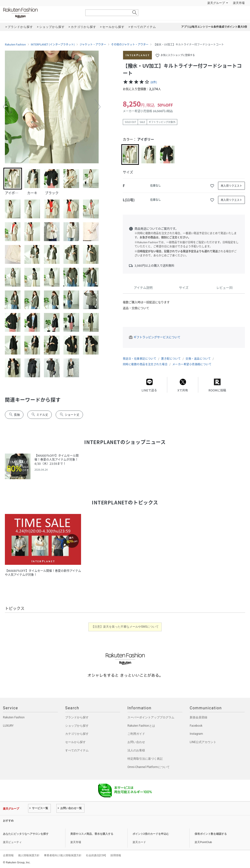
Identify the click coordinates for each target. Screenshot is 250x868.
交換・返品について (198, 359)
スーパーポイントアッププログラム (151, 717)
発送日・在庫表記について (140, 359)
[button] (6, 107)
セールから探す (75, 742)
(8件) (154, 82)
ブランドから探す (77, 717)
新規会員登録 (198, 717)
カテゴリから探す (77, 734)
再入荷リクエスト (231, 186)
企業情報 (8, 855)
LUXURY (8, 726)
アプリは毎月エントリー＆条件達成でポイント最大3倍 (214, 27)
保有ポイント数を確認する (211, 834)
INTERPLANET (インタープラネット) (53, 45)
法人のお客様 (136, 750)
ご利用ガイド (136, 734)
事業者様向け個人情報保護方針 (63, 855)
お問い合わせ (136, 742)
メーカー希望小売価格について (192, 364)
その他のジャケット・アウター (130, 45)
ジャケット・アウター (93, 45)
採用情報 (116, 855)
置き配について (171, 359)
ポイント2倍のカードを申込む (151, 834)
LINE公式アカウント (203, 742)
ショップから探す (77, 726)
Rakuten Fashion (41, 13)
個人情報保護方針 (29, 855)
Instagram (196, 734)
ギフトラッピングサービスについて (157, 337)
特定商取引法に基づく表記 (145, 759)
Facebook (196, 726)
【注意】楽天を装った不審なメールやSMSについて (125, 627)
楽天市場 (239, 3)
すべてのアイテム (77, 750)
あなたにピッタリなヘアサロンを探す (26, 834)
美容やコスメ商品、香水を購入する (92, 834)
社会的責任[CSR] (96, 855)
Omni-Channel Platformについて (149, 767)
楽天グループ (216, 3)
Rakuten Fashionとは (141, 726)
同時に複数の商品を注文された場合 (145, 364)
